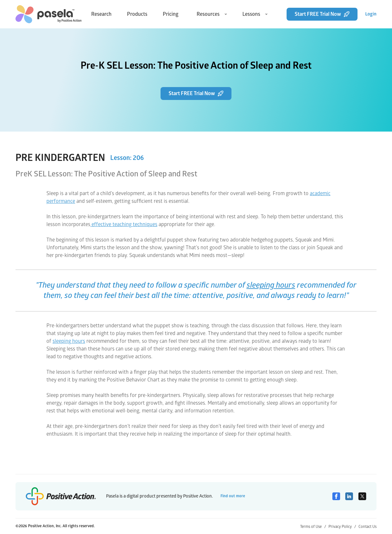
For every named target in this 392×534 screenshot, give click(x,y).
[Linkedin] (349, 496)
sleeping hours (271, 285)
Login (371, 14)
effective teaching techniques (124, 224)
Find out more (233, 496)
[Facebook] (336, 496)
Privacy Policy (342, 527)
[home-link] (49, 14)
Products (137, 14)
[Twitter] (362, 496)
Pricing (171, 14)
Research (101, 14)
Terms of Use (313, 527)
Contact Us (367, 527)
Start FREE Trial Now (322, 14)
